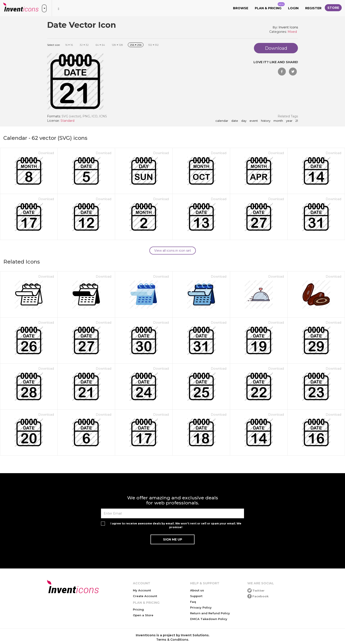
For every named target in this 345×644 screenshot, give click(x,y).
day (244, 121)
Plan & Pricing (270, 6)
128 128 (117, 45)
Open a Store (143, 615)
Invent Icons (288, 27)
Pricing (138, 609)
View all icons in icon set (173, 251)
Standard (67, 121)
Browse (241, 8)
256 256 (136, 45)
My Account (142, 590)
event (254, 121)
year (289, 121)
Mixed (292, 32)
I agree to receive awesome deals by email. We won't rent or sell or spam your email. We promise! (176, 525)
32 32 (84, 45)
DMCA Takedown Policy (209, 619)
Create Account (145, 596)
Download (46, 153)
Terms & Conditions (172, 640)
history (266, 121)
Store (333, 8)
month (278, 121)
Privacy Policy (201, 607)
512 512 (153, 45)
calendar (222, 121)
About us (197, 590)
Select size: (54, 45)
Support (196, 596)
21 (297, 121)
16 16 (69, 45)
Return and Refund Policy (210, 613)
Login (293, 8)
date (235, 121)
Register (313, 8)
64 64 (100, 45)
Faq (193, 602)
